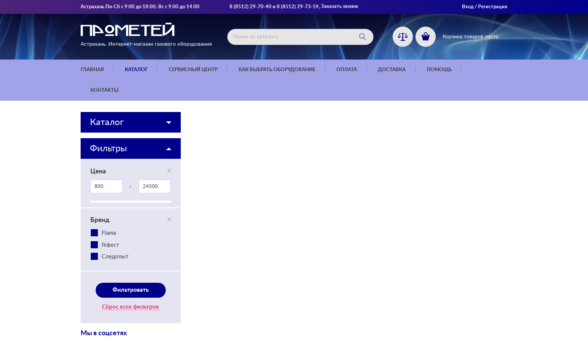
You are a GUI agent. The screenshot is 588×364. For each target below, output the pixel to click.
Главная (92, 70)
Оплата (347, 70)
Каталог (136, 70)
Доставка (392, 70)
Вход (468, 7)
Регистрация (493, 7)
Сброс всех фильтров (130, 307)
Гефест (110, 245)
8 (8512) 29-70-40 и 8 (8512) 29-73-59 (274, 7)
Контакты (104, 90)
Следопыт (115, 257)
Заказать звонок (340, 7)
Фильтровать (131, 290)
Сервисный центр (193, 70)
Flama (109, 233)
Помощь (439, 70)
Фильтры (108, 149)
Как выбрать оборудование (277, 70)
